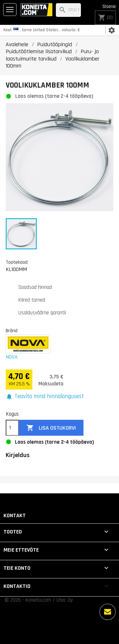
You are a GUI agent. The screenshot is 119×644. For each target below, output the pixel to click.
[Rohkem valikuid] (108, 612)
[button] (45, 397)
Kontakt (15, 515)
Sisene (109, 7)
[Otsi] (68, 10)
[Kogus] (12, 428)
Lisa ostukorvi (51, 428)
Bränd (12, 331)
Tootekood (17, 262)
